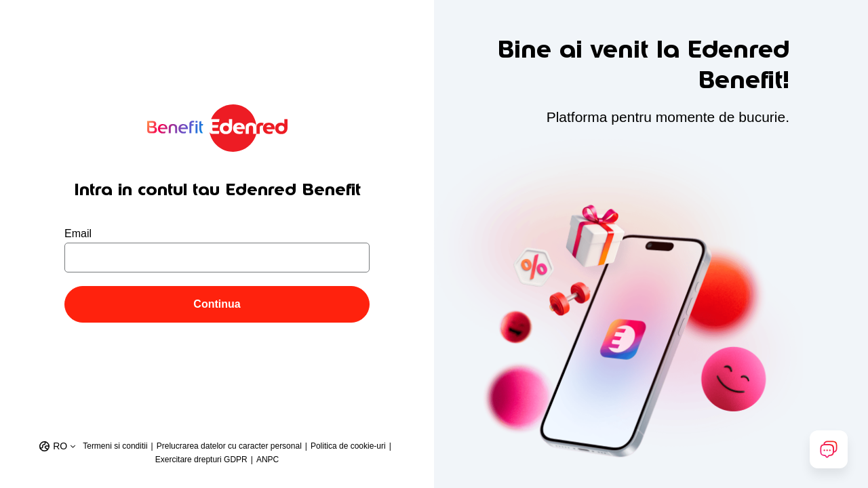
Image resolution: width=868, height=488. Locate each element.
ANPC (268, 460)
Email (78, 233)
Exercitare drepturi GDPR (201, 460)
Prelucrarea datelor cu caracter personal (229, 446)
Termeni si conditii (115, 446)
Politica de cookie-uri (348, 446)
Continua (217, 304)
